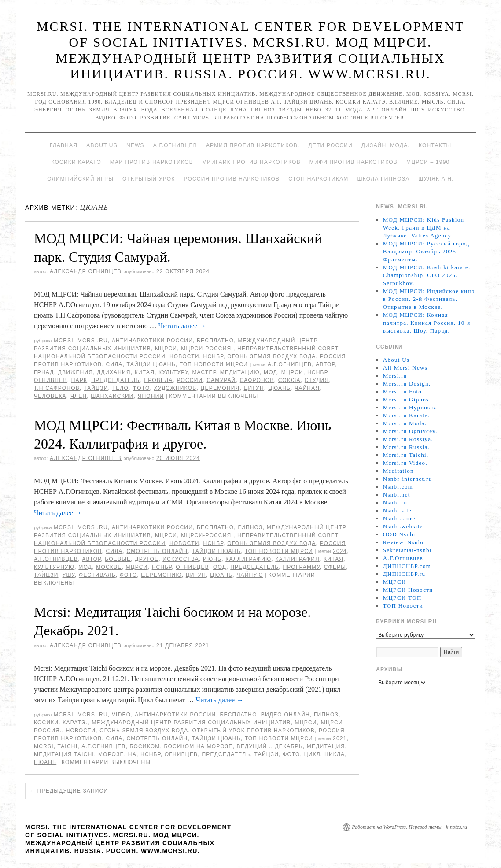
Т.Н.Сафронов (57, 388)
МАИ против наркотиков (152, 162)
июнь (212, 559)
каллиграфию (248, 559)
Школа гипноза (383, 179)
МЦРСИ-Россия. (207, 349)
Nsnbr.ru (395, 503)
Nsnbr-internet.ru (408, 479)
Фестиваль (97, 575)
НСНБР (214, 356)
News (135, 145)
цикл (312, 754)
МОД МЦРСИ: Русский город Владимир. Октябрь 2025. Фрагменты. (426, 251)
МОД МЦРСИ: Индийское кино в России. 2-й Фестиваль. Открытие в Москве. (429, 299)
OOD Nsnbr (400, 534)
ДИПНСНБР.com (407, 566)
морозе (111, 754)
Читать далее (182, 326)
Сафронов (257, 380)
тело (120, 388)
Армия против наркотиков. (253, 145)
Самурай (221, 380)
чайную (250, 575)
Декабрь (289, 746)
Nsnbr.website (403, 526)
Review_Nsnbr (404, 542)
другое (147, 559)
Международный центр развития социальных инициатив (191, 723)
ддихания (114, 372)
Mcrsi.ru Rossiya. (408, 439)
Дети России (331, 145)
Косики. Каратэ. (61, 723)
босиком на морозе (199, 746)
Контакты (435, 145)
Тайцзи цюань (151, 364)
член (79, 396)
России (190, 380)
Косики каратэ (76, 162)
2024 (340, 551)
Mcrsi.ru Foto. (403, 391)
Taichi (68, 746)
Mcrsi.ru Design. (407, 384)
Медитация (326, 746)
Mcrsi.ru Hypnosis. (410, 407)
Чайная (307, 388)
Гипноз (250, 527)
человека (50, 396)
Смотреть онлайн (157, 551)
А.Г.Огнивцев (175, 145)
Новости (184, 356)
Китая (145, 372)
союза (289, 380)
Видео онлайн (285, 715)
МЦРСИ (166, 349)
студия (317, 380)
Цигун (254, 388)
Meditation (398, 471)
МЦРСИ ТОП (402, 598)
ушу (69, 575)
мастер (204, 372)
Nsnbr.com (398, 487)
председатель (115, 380)
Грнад (44, 372)
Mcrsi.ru (93, 341)
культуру (173, 372)
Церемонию (161, 575)
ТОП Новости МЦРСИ (214, 364)
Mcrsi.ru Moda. (405, 423)
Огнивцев (51, 380)
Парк (79, 380)
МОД (271, 372)
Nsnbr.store (399, 518)
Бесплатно (215, 341)
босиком (145, 746)
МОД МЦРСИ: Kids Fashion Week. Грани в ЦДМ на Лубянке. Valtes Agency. (424, 228)
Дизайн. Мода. (386, 145)
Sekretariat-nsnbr (408, 550)
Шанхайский (112, 396)
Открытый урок (149, 179)
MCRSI (64, 341)
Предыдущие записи (69, 791)
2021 (340, 738)
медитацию (240, 372)
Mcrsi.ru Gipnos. (407, 399)
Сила (114, 364)
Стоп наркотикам (318, 179)
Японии (151, 396)
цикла (335, 754)
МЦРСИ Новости (408, 590)
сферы (335, 567)
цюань (279, 388)
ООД (220, 567)
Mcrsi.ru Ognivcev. (410, 431)
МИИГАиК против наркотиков (251, 162)
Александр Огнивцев (86, 271)
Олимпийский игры (80, 179)
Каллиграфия (297, 559)
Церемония (220, 388)
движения (76, 372)
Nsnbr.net (397, 495)
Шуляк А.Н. (436, 179)
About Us (102, 145)
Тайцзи (96, 388)
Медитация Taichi (64, 754)
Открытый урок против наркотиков (254, 731)
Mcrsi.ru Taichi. (406, 455)
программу (301, 567)
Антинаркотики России (152, 341)
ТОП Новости (403, 606)
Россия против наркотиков (232, 179)
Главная (64, 145)
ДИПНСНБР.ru (404, 574)
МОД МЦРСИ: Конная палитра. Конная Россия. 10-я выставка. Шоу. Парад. (427, 323)
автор (325, 364)
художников (175, 388)
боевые (118, 559)
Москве (109, 567)
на (132, 754)
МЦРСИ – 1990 (428, 162)
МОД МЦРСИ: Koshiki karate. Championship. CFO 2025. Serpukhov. (427, 275)
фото (141, 388)
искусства (181, 559)
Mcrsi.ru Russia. (406, 447)
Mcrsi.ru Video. (405, 463)
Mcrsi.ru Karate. (406, 415)
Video (121, 715)
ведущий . (254, 746)
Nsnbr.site (397, 510)
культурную (54, 567)
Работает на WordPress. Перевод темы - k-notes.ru (409, 827)
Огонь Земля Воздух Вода (271, 356)
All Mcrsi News (405, 368)
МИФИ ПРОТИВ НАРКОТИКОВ (354, 162)
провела (158, 380)
